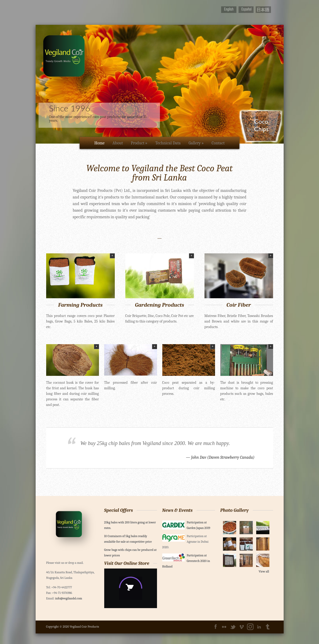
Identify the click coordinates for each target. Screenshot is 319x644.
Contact (218, 143)
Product (139, 143)
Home (99, 143)
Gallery (196, 143)
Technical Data (168, 143)
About (118, 143)
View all (264, 571)
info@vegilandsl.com (69, 598)
